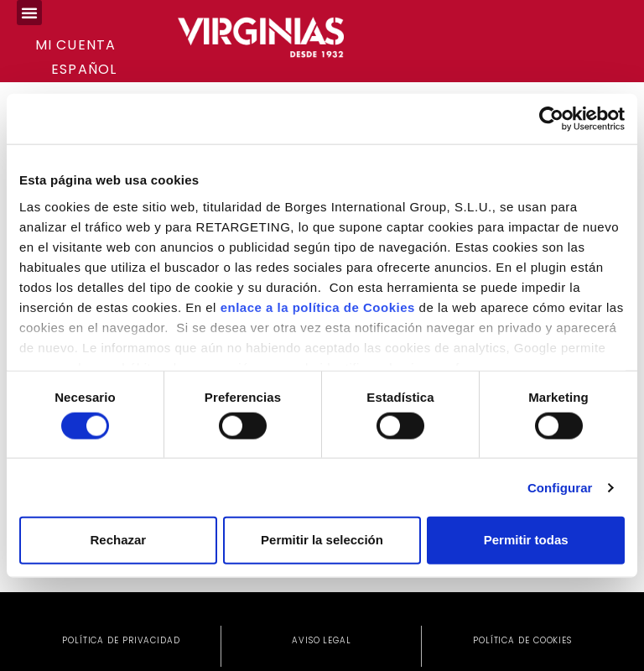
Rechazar (118, 540)
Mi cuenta (76, 45)
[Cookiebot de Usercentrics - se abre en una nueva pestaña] (551, 119)
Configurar (560, 487)
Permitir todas (526, 540)
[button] (29, 13)
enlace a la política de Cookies (318, 307)
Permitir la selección (322, 540)
